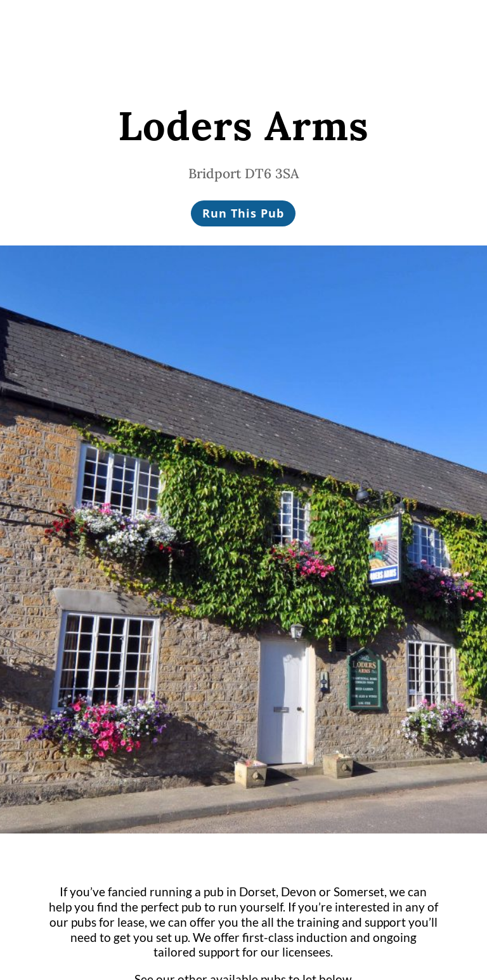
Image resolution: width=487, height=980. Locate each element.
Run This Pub (243, 213)
